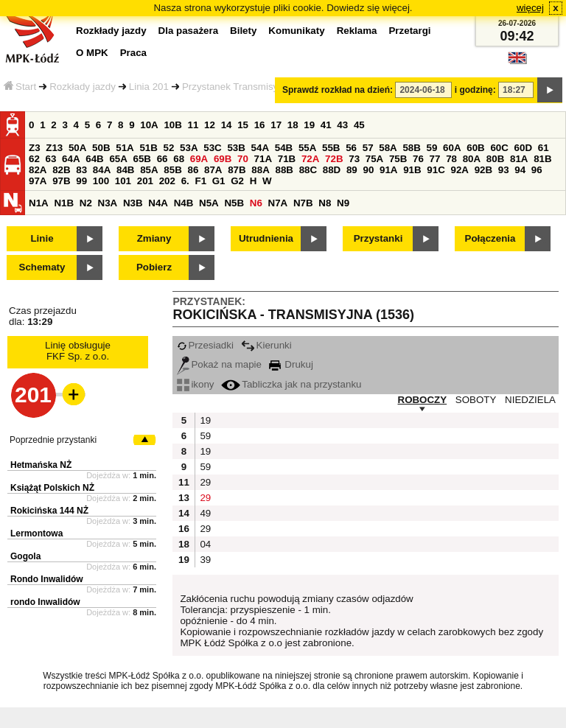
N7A (278, 203)
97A (38, 181)
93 (504, 170)
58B (411, 148)
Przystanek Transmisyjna (237, 87)
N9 (343, 203)
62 (34, 159)
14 (227, 125)
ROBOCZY (423, 400)
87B (237, 170)
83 (81, 170)
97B (61, 181)
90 (368, 170)
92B (483, 170)
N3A (108, 203)
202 (167, 181)
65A (118, 159)
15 (243, 125)
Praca (133, 53)
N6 (256, 203)
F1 (200, 181)
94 (520, 170)
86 (193, 170)
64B (94, 159)
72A (310, 159)
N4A (158, 203)
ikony (195, 384)
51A (125, 148)
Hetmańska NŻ (41, 465)
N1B (64, 203)
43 (342, 125)
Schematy (42, 267)
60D (523, 148)
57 (368, 148)
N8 (325, 203)
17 (276, 125)
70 (243, 159)
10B (172, 125)
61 (544, 148)
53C (212, 148)
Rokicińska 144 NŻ (49, 511)
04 (205, 544)
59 (432, 148)
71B (287, 159)
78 (451, 159)
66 (163, 159)
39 (205, 560)
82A (38, 170)
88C (308, 170)
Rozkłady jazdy (83, 87)
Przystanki (378, 238)
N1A (39, 203)
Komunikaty (296, 31)
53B (236, 148)
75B (398, 159)
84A (102, 170)
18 (293, 125)
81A (519, 159)
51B (148, 148)
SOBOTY (476, 400)
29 (205, 482)
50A (77, 148)
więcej (530, 8)
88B (284, 170)
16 (260, 125)
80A (472, 159)
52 (169, 148)
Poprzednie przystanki (53, 440)
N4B (184, 203)
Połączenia (490, 238)
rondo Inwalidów (45, 602)
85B (172, 170)
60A (452, 148)
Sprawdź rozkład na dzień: (338, 90)
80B (495, 159)
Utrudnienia (266, 238)
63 (51, 159)
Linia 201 (149, 87)
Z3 (35, 148)
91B (412, 170)
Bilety (243, 31)
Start (20, 87)
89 (352, 170)
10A (149, 125)
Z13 (54, 148)
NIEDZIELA (530, 400)
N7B (303, 203)
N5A (209, 203)
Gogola (25, 556)
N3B (133, 203)
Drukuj (291, 364)
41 (326, 125)
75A (374, 159)
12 (210, 125)
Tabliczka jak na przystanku (291, 384)
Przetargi (409, 31)
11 (193, 125)
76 (418, 159)
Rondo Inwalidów (47, 579)
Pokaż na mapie (219, 364)
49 (205, 513)
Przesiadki (205, 345)
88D (332, 170)
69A (199, 159)
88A (260, 170)
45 (359, 125)
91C (436, 170)
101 (123, 181)
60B (475, 148)
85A (149, 170)
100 (101, 181)
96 (537, 170)
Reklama (357, 31)
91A (388, 170)
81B (542, 159)
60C (499, 148)
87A (213, 170)
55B (331, 148)
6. (185, 181)
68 (179, 159)
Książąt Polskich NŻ (52, 488)
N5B (234, 203)
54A (260, 148)
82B (61, 170)
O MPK (92, 53)
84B (125, 170)
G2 (237, 181)
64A (71, 159)
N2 (86, 203)
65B (142, 159)
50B (101, 148)
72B (334, 159)
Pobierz (154, 267)
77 (435, 159)
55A (307, 148)
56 (351, 148)
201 (145, 181)
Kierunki (266, 345)
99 (81, 181)
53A (189, 148)
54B (284, 148)
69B (223, 159)
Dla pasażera (189, 31)
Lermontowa (36, 533)
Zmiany (154, 238)
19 (309, 125)
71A (263, 159)
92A (459, 170)
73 (354, 159)
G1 (219, 181)
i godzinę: (475, 90)
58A (388, 148)
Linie (42, 238)
